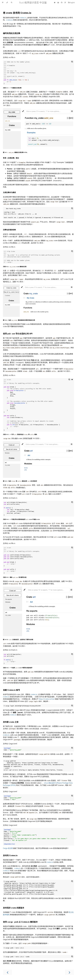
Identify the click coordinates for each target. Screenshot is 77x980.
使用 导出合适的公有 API (18, 334)
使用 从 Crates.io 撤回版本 (20, 922)
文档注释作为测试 (9, 192)
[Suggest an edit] (65, 2)
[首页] (55, 2)
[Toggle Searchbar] (12, 2)
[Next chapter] (69, 972)
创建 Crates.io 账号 (11, 690)
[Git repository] (62, 2)
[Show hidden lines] (72, 380)
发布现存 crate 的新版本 (14, 908)
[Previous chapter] (8, 972)
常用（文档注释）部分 (11, 158)
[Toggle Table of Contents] (3, 2)
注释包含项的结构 (9, 230)
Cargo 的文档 (8, 848)
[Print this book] (58, 2)
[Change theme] (7, 2)
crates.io (23, 18)
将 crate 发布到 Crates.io (17, 13)
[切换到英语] (71, 2)
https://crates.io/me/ (47, 699)
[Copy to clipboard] (72, 62)
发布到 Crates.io (10, 855)
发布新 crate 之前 (11, 722)
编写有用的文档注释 (12, 33)
